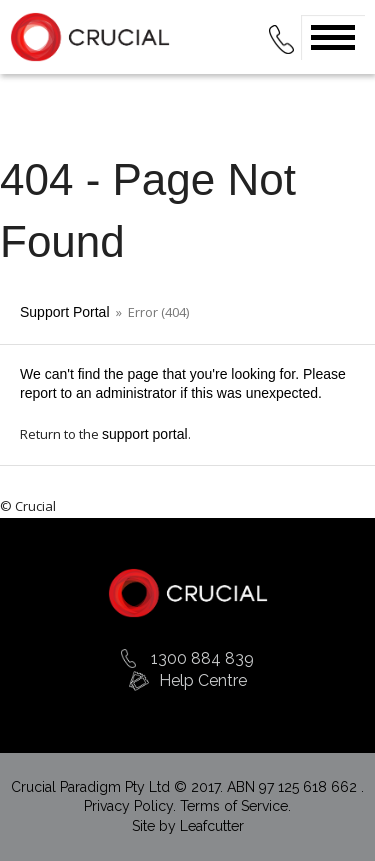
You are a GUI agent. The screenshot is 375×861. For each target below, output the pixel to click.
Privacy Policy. (132, 806)
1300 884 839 (202, 658)
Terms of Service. (235, 806)
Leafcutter (212, 826)
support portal (145, 434)
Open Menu (333, 37)
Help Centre (203, 680)
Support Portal (65, 312)
